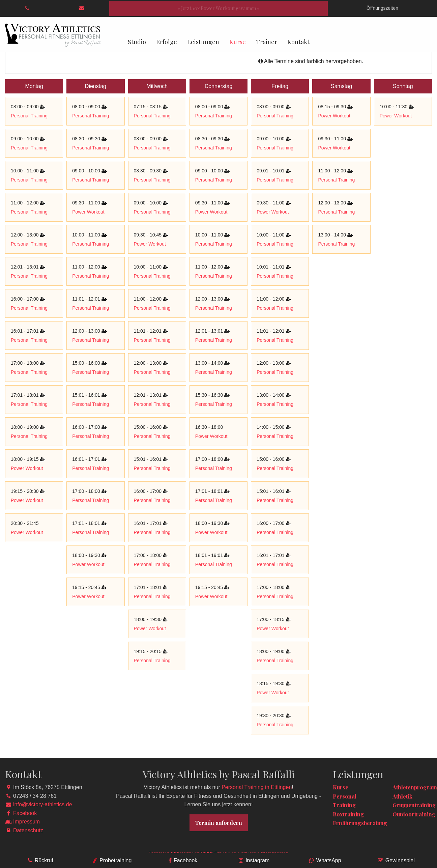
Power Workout (27, 468)
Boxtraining (348, 814)
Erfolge (167, 42)
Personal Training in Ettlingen (257, 787)
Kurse (238, 42)
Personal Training (29, 116)
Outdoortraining (414, 814)
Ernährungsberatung (360, 823)
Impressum (26, 822)
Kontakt (298, 42)
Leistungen (203, 42)
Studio (137, 42)
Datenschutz (28, 830)
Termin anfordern (219, 823)
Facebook (25, 813)
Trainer (267, 42)
